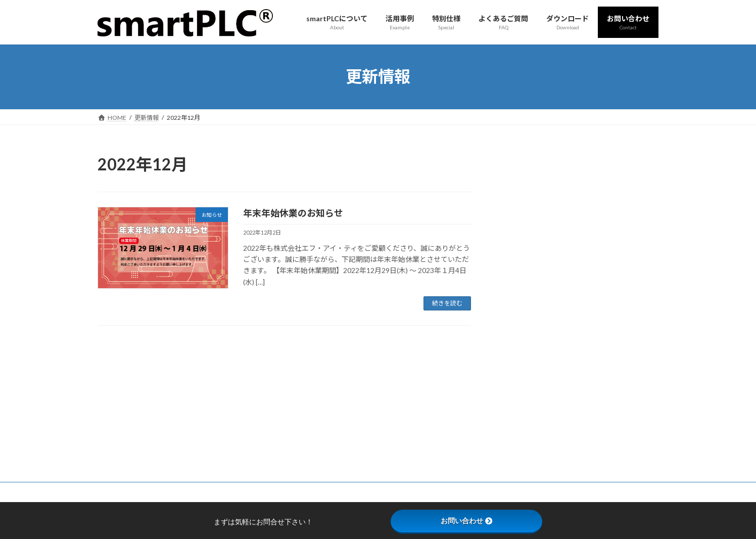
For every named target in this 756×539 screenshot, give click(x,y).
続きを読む (447, 303)
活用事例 (308, 446)
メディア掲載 (531, 201)
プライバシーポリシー (137, 367)
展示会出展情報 (535, 242)
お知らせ (524, 222)
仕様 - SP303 (312, 428)
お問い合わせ (206, 367)
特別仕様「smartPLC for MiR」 (338, 463)
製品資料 (500, 410)
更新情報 (524, 181)
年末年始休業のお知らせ (293, 213)
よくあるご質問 (317, 481)
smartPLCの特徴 (318, 410)
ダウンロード (506, 428)
